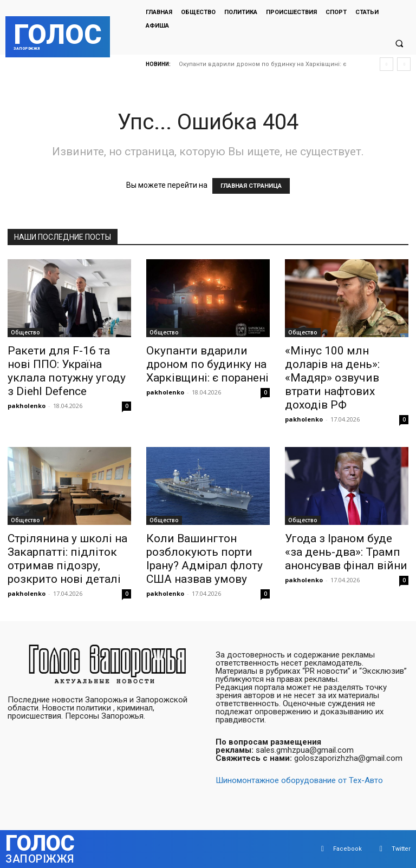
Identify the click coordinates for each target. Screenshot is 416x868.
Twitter (401, 849)
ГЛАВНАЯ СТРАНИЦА (251, 186)
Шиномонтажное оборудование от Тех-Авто (299, 780)
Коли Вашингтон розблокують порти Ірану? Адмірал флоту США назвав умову (204, 559)
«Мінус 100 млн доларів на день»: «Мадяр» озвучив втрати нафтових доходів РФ (332, 378)
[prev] (386, 64)
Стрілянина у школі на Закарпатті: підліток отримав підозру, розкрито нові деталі (67, 559)
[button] (399, 44)
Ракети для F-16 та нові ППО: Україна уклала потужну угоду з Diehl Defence (67, 371)
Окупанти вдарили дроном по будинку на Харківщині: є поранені (207, 364)
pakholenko (27, 406)
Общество (25, 332)
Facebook (347, 849)
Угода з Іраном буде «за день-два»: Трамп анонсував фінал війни (346, 552)
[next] (404, 64)
